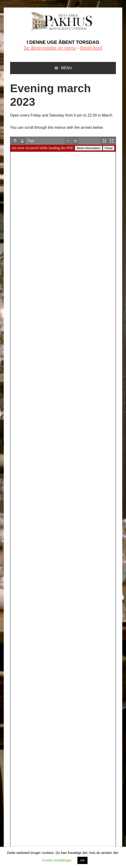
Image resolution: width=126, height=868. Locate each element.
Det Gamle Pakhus (63, 22)
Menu (67, 68)
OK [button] (82, 860)
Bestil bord (91, 48)
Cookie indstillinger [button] (57, 860)
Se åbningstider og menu (50, 48)
